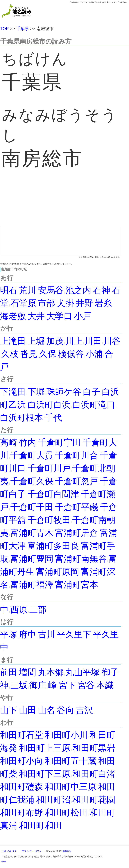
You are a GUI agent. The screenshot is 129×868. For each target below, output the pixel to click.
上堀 (36, 341)
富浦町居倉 (77, 533)
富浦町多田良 (53, 546)
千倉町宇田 (59, 442)
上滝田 (13, 341)
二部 (38, 610)
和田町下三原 (45, 774)
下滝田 (13, 392)
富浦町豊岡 (32, 559)
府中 (28, 634)
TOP (4, 29)
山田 (28, 710)
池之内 (78, 290)
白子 (92, 392)
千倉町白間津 (53, 494)
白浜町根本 (21, 418)
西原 (19, 610)
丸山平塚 (83, 672)
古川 (46, 634)
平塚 (9, 634)
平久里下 (74, 634)
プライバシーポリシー (33, 851)
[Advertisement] (60, 203)
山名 (46, 710)
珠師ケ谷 (64, 392)
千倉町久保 (32, 481)
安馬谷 (51, 290)
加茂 (55, 341)
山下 (9, 710)
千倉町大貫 (32, 455)
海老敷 (13, 316)
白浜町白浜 (49, 405)
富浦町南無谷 (81, 559)
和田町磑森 (21, 787)
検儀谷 (71, 354)
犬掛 (65, 303)
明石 (9, 290)
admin (4, 862)
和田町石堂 (21, 735)
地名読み (67, 851)
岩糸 (103, 303)
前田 (9, 672)
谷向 (65, 710)
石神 (102, 290)
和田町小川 (66, 735)
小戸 (83, 316)
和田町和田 (40, 825)
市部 (46, 303)
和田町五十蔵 (71, 761)
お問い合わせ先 (9, 851)
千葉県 (23, 29)
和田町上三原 (45, 748)
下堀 (36, 392)
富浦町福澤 (32, 585)
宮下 (67, 685)
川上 (74, 341)
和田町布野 (21, 813)
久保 (48, 354)
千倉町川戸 (49, 468)
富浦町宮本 (77, 585)
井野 (84, 303)
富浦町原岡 (58, 572)
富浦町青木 (32, 533)
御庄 (38, 685)
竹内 (28, 442)
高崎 (9, 442)
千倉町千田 (32, 507)
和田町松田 (66, 813)
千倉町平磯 (77, 507)
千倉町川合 (77, 455)
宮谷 (86, 685)
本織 (105, 685)
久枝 (10, 354)
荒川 (28, 290)
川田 (93, 341)
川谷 (112, 341)
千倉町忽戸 (77, 481)
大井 (36, 316)
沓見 (29, 354)
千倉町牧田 (49, 520)
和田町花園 (94, 800)
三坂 (19, 685)
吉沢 (84, 710)
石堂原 (23, 303)
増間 (28, 672)
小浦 (94, 354)
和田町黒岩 (94, 748)
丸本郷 (51, 672)
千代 (53, 418)
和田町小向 (21, 761)
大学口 (59, 316)
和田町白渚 (94, 774)
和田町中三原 (71, 787)
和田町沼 (53, 800)
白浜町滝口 (94, 405)
